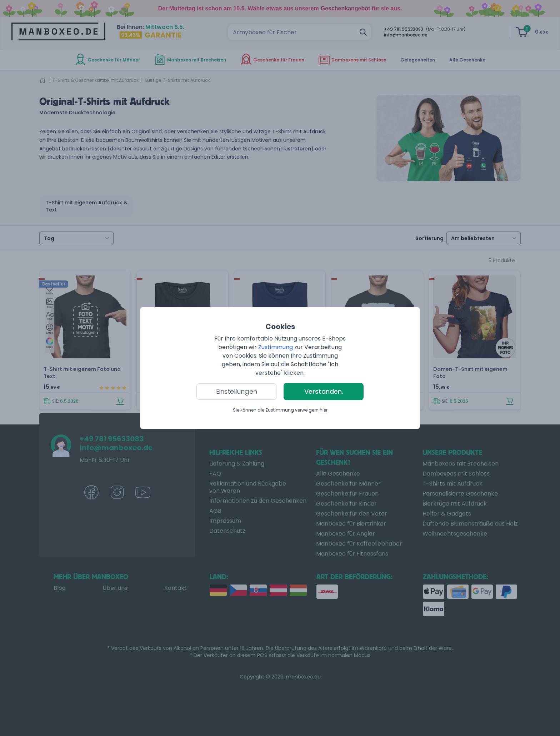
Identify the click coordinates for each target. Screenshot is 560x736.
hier (324, 410)
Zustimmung (276, 347)
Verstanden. (324, 391)
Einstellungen (237, 391)
